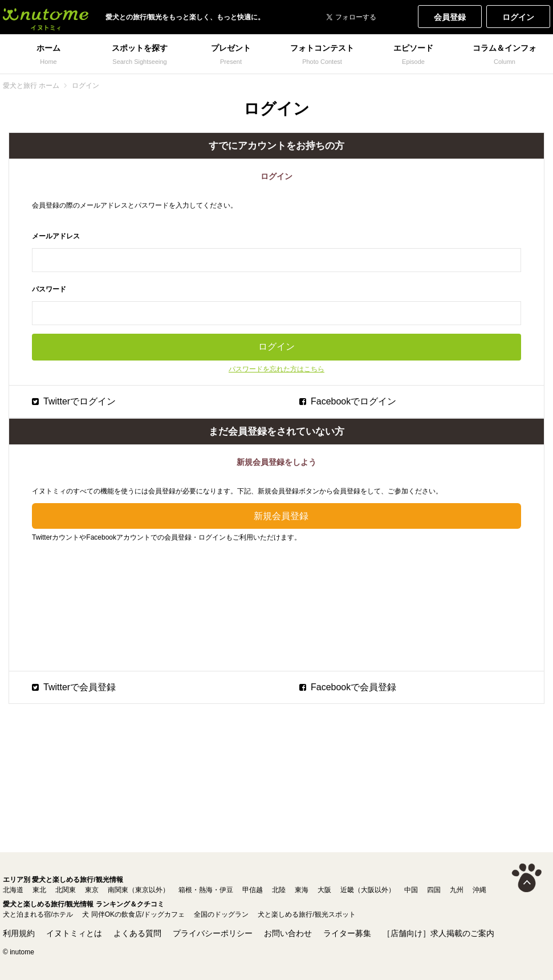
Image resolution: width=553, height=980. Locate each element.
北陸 (279, 890)
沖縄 (479, 890)
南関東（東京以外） (139, 890)
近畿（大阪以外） (368, 890)
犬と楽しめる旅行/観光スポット (306, 914)
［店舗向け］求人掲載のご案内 (438, 933)
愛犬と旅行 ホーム (31, 86)
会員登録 (450, 17)
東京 (92, 890)
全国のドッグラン (221, 914)
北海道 (13, 890)
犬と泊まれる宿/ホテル (38, 914)
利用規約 (19, 933)
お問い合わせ (288, 933)
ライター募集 (347, 933)
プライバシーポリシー (213, 933)
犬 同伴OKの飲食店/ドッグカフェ (133, 914)
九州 (457, 890)
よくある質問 (137, 933)
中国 (411, 890)
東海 (302, 890)
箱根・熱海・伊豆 (206, 890)
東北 (39, 890)
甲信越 (253, 890)
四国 (434, 890)
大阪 (324, 890)
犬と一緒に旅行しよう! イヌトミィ (46, 17)
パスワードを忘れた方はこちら (276, 369)
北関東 (66, 890)
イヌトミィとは (74, 933)
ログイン (518, 17)
